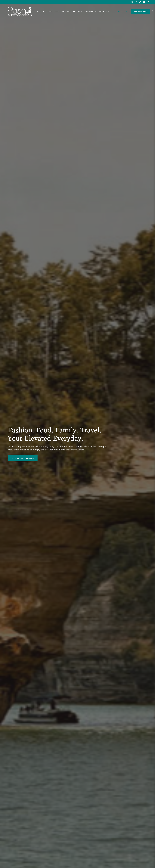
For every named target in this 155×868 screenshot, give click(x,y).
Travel (57, 11)
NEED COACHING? (141, 11)
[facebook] (148, 2)
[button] (78, 11)
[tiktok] (136, 2)
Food (43, 11)
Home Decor (66, 11)
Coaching (76, 11)
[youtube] (144, 2)
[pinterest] (140, 2)
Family (50, 11)
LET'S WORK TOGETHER (23, 458)
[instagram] (132, 2)
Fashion (36, 11)
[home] (20, 11)
